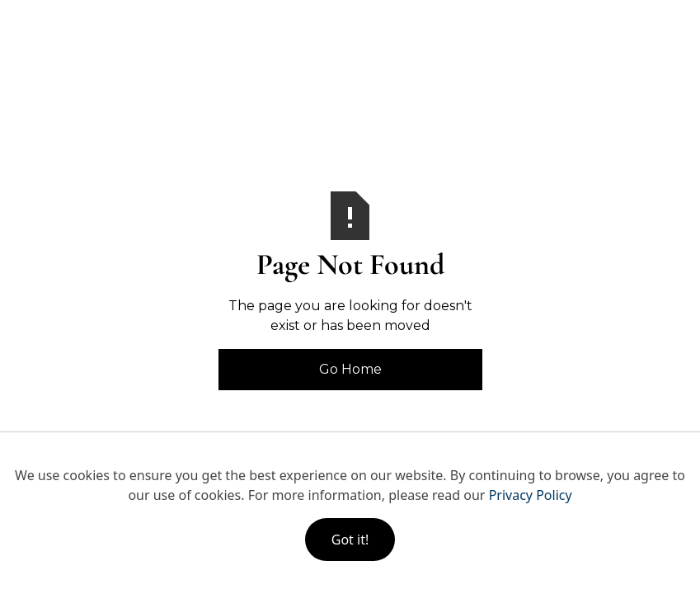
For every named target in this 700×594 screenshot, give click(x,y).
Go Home (350, 369)
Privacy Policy (531, 495)
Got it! (350, 540)
